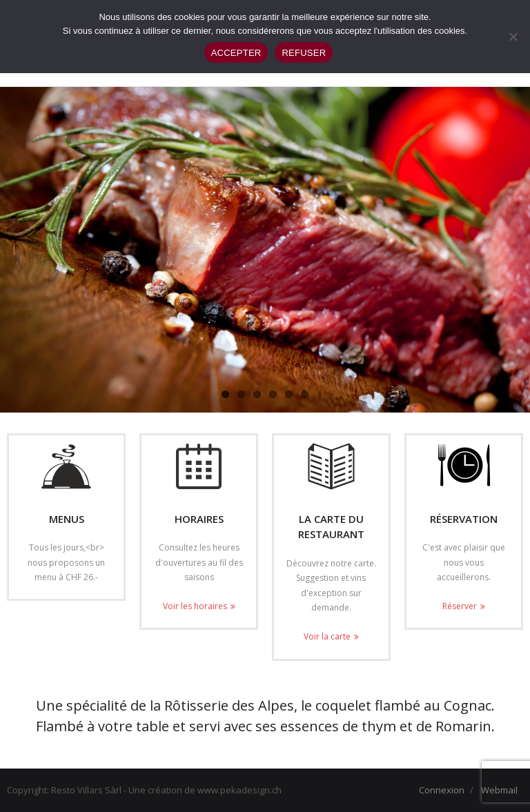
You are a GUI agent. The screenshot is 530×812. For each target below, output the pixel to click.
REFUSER (304, 53)
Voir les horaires (195, 606)
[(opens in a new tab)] (331, 466)
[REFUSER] (513, 37)
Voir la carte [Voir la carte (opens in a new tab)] (327, 636)
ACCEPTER (236, 53)
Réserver (460, 606)
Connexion (442, 790)
